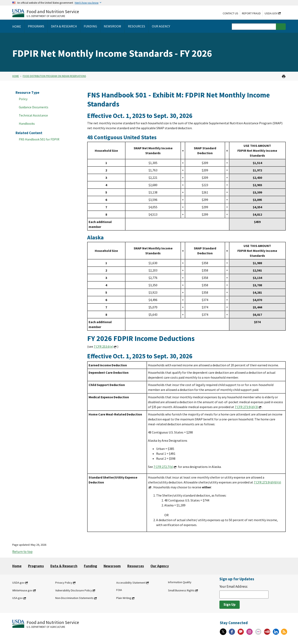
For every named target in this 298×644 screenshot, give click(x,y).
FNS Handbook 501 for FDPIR (39, 139)
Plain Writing (124, 598)
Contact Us (230, 13)
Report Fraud (251, 13)
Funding (90, 566)
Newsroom (112, 566)
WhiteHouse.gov (22, 590)
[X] (223, 632)
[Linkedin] (276, 632)
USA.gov (17, 598)
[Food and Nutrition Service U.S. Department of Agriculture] (46, 13)
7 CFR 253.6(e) (103, 346)
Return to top (22, 552)
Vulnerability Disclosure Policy (74, 590)
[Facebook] (232, 632)
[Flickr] (258, 632)
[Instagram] (249, 632)
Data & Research (64, 566)
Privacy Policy (64, 583)
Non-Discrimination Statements (74, 598)
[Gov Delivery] (241, 632)
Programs (36, 566)
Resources (136, 566)
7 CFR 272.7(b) (163, 467)
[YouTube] (267, 632)
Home (16, 76)
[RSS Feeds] (284, 632)
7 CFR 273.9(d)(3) (246, 407)
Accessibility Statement (131, 583)
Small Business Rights (181, 590)
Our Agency (160, 566)
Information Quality (180, 582)
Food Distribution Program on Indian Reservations (54, 76)
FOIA (119, 590)
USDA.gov (271, 13)
